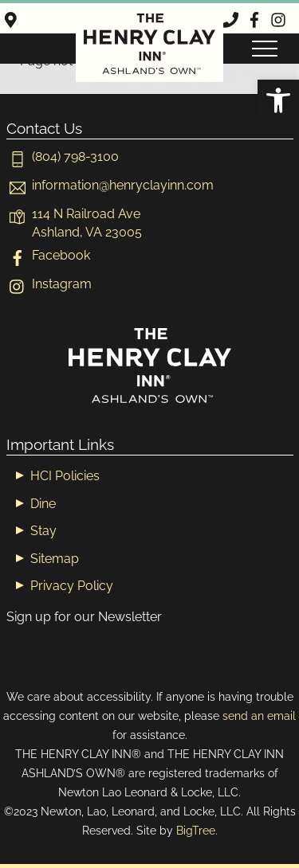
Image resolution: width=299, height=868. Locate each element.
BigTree (196, 830)
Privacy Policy (72, 586)
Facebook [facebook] (48, 255)
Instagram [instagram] (49, 284)
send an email (259, 716)
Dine (43, 504)
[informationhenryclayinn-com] (110, 185)
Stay (43, 531)
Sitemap (55, 559)
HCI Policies (65, 476)
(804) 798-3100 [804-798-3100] (63, 156)
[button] (278, 100)
